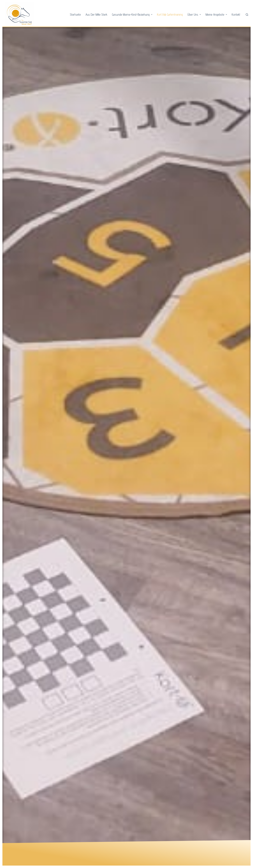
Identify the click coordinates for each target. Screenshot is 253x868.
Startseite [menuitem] (75, 15)
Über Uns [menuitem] (195, 15)
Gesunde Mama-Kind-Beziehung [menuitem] (133, 15)
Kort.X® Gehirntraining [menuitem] (170, 15)
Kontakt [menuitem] (236, 15)
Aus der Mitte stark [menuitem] (96, 15)
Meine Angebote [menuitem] (217, 15)
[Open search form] (247, 15)
